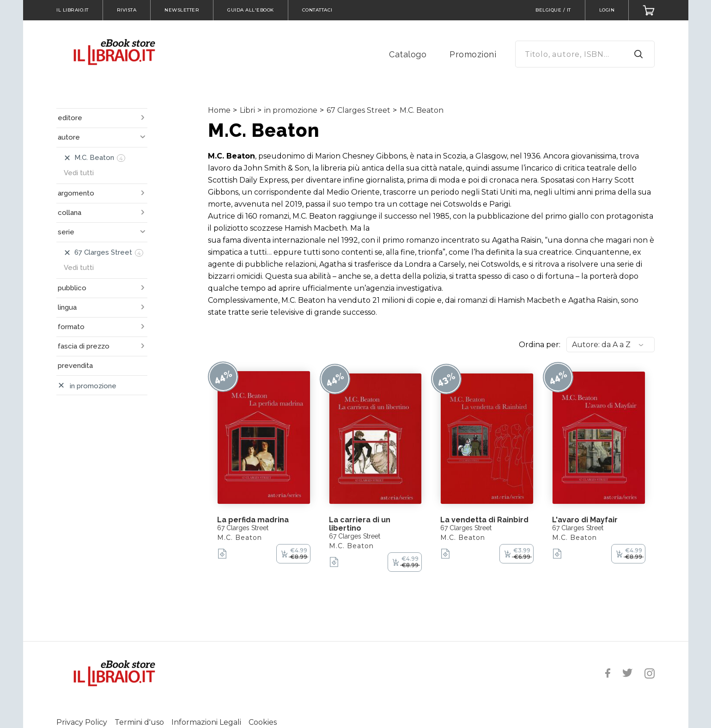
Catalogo (408, 54)
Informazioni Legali (206, 722)
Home (219, 110)
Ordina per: (540, 345)
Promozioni (473, 54)
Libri (247, 110)
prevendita (75, 366)
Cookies (263, 722)
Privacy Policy (82, 722)
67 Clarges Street (359, 110)
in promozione (291, 110)
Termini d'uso (139, 722)
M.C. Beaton (422, 110)
